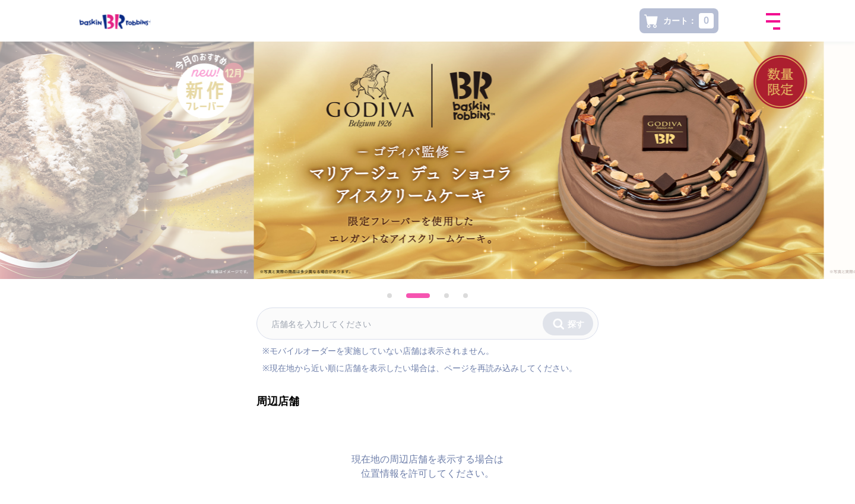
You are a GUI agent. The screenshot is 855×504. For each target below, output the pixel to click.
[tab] (399, 296)
